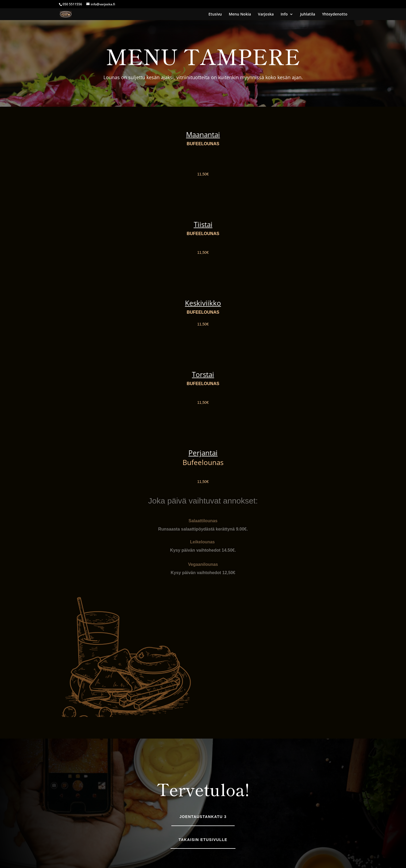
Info (284, 14)
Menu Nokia (240, 14)
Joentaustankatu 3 (203, 817)
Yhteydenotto (335, 14)
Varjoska (266, 14)
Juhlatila (308, 14)
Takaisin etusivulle (203, 840)
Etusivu (215, 14)
